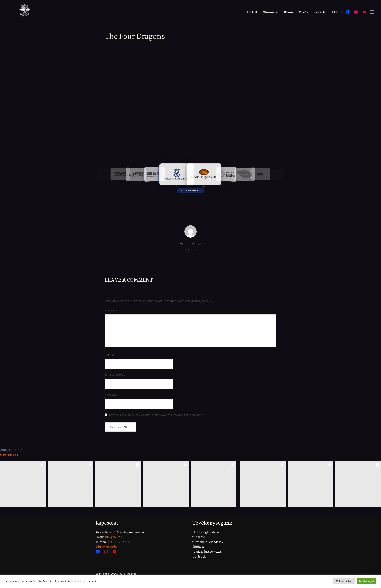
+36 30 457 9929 (120, 542)
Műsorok (271, 12)
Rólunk (289, 12)
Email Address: (115, 375)
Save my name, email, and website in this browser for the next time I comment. (156, 415)
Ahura (191, 250)
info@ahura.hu (114, 537)
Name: (109, 355)
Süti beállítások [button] (344, 581)
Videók (303, 12)
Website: (111, 395)
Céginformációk (106, 547)
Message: (111, 310)
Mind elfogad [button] (367, 581)
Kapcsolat (320, 12)
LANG (338, 12)
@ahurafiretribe (9, 455)
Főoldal (252, 12)
